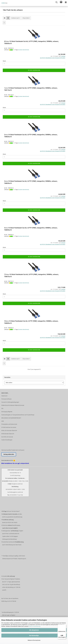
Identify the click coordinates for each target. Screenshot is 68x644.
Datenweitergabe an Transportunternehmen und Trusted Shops (18, 415)
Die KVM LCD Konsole (7, 437)
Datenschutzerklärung (34, 626)
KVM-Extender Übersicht (8, 434)
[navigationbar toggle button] (66, 2)
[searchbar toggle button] (56, 2)
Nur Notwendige (34, 636)
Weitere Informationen (34, 640)
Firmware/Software (6, 399)
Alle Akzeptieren (34, 630)
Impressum (4, 396)
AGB (3, 421)
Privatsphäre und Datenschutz (9, 424)
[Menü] (65, 626)
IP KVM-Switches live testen (9, 427)
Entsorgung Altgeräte (7, 412)
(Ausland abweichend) (23, 50)
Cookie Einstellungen (7, 440)
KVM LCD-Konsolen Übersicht (9, 431)
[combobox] (16, 18)
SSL (2, 408)
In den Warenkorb (34, 70)
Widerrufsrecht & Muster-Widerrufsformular (13, 405)
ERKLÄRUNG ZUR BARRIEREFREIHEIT (11, 418)
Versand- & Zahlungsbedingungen (10, 402)
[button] (5, 18)
